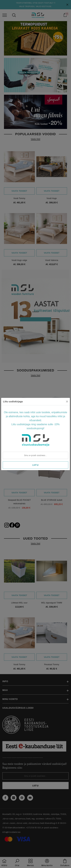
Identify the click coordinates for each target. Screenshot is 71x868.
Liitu (35, 465)
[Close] (67, 402)
